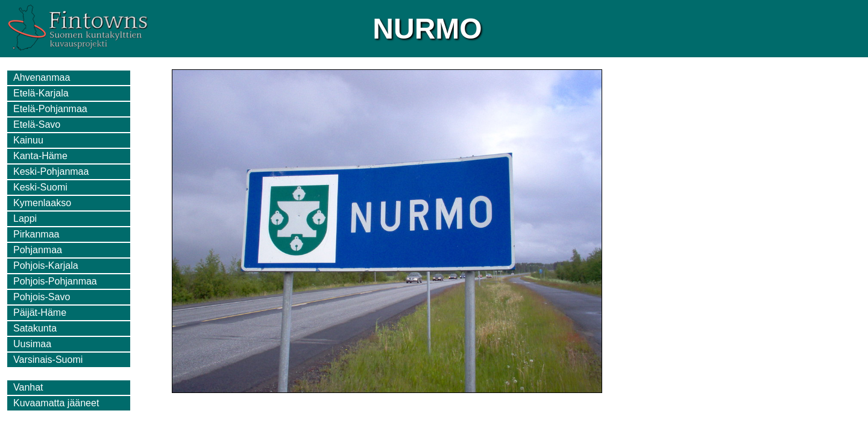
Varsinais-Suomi (48, 360)
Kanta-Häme (40, 156)
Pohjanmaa (38, 250)
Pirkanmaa (36, 234)
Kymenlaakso (42, 203)
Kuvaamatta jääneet (56, 403)
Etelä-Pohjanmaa (50, 109)
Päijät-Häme (40, 313)
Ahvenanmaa (42, 77)
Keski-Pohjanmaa (51, 171)
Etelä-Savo (37, 124)
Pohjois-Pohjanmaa (55, 281)
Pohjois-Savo (42, 297)
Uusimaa (32, 344)
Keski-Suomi (40, 187)
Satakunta (35, 328)
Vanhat (28, 387)
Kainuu (28, 140)
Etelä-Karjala (41, 93)
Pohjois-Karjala (46, 266)
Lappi (25, 219)
